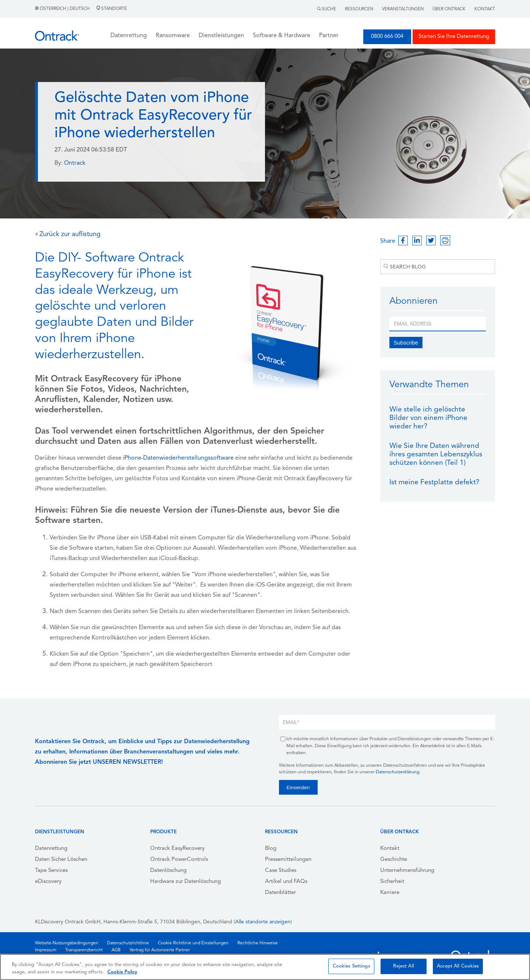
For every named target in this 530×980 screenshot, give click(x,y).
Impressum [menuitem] (46, 950)
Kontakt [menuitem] (390, 849)
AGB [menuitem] (116, 950)
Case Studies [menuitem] (281, 871)
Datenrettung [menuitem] (51, 849)
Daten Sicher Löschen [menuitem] (61, 860)
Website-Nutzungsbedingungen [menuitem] (67, 943)
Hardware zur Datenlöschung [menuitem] (185, 882)
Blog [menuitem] (271, 849)
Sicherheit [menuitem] (392, 882)
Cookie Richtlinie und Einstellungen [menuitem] (193, 943)
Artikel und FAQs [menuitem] (286, 882)
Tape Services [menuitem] (51, 871)
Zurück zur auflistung (68, 234)
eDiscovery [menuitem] (48, 882)
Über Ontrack (449, 9)
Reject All (403, 966)
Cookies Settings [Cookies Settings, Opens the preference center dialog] (351, 966)
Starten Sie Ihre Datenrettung (454, 37)
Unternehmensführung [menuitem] (407, 871)
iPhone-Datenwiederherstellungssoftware (178, 458)
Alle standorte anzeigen (263, 922)
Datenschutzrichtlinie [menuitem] (128, 943)
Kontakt (485, 9)
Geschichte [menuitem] (394, 860)
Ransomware (173, 36)
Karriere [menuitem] (390, 893)
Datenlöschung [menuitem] (168, 871)
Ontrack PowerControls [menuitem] (179, 860)
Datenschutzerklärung (397, 772)
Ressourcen (359, 9)
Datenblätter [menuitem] (280, 893)
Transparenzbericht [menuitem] (84, 950)
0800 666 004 (387, 37)
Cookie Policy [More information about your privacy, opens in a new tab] (122, 972)
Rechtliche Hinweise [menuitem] (258, 943)
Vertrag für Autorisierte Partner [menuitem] (160, 950)
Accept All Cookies (458, 966)
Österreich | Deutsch (63, 9)
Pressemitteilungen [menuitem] (288, 860)
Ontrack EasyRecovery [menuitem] (177, 849)
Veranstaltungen (403, 9)
